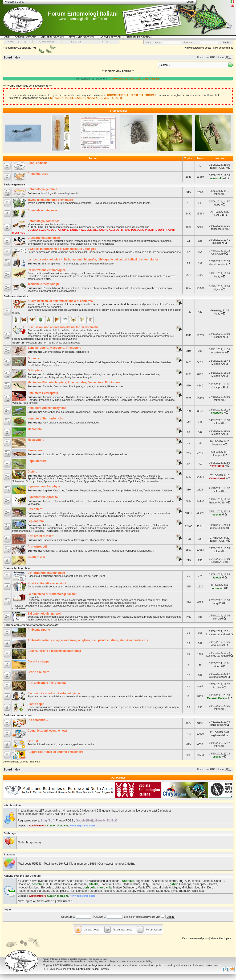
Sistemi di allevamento (94, 288)
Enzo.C (118, 884)
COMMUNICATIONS (26, 37)
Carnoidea (91, 476)
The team (35, 762)
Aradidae (98, 397)
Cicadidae (97, 412)
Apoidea (48, 501)
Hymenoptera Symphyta (44, 486)
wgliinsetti (217, 735)
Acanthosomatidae (54, 397)
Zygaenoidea (116, 531)
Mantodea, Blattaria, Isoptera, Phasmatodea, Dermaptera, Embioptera (74, 382)
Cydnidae (167, 397)
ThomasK (185, 891)
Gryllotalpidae (75, 374)
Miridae (57, 400)
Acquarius (217, 645)
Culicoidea (139, 476)
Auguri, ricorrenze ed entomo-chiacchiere (55, 752)
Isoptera (88, 386)
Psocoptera (49, 540)
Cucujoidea (145, 513)
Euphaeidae (138, 362)
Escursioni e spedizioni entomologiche (54, 693)
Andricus (128, 881)
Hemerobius (217, 466)
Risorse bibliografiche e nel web (61, 288)
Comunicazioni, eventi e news (48, 731)
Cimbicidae (72, 490)
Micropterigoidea (125, 528)
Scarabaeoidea (85, 516)
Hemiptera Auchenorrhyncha (47, 408)
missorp (217, 243)
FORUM (33, 741)
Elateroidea (49, 516)
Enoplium (106, 884)
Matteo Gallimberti (125, 888)
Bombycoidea (78, 525)
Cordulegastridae (105, 362)
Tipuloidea (134, 481)
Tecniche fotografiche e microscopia (151, 288)
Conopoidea (125, 476)
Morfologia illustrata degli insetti (59, 193)
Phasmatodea (115, 386)
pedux (55, 891)
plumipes (217, 455)
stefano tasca (217, 677)
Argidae (47, 490)
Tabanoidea (105, 481)
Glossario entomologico (44, 238)
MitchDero (207, 888)
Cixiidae (109, 412)
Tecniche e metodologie (44, 284)
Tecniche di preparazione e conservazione (52, 291)
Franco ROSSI (217, 168)
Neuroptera (35, 450)
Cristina (130, 864)
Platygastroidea (145, 501)
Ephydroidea (35, 478)
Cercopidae (68, 412)
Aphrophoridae (51, 412)
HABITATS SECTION (110, 37)
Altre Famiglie (165, 412)
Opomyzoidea (149, 478)
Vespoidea (34, 504)
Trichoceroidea (150, 481)
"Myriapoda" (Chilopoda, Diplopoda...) (132, 551)
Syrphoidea (90, 481)
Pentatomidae (93, 400)
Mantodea (100, 386)
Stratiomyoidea (73, 481)
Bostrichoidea (51, 513)
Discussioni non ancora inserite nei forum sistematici (63, 327)
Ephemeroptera (52, 352)
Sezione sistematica (16, 296)
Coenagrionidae (85, 362)
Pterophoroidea (21, 531)
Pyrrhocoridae (110, 400)
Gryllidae (60, 374)
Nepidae (78, 400)
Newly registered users (83, 826)
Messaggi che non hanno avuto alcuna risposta (53, 343)
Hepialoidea (70, 528)
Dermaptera (61, 386)
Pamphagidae (130, 374)
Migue (176, 888)
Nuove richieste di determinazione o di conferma (60, 301)
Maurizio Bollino (217, 698)
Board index (12, 58)
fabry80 (217, 603)
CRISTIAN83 (217, 562)
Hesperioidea (86, 528)
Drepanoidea (125, 525)
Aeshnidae (49, 362)
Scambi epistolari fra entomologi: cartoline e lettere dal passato (77, 264)
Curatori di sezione (58, 826)
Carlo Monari (217, 478)
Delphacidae (122, 412)
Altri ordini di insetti (41, 536)
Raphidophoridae (37, 377)
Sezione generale (14, 184)
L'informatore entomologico (46, 573)
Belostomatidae (114, 397)
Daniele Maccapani (75, 884)
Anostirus (158, 881)
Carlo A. (219, 881)
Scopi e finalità (38, 163)
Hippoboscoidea (53, 478)
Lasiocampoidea (105, 528)
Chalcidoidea (61, 501)
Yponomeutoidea (97, 531)
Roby (217, 205)
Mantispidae (100, 454)
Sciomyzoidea (34, 481)
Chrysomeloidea (127, 513)
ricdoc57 (109, 891)
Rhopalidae (141, 400)
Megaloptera (36, 440)
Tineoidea (66, 531)
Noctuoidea (143, 528)
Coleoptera (35, 509)
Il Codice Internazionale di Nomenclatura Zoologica (62, 249)
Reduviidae (126, 400)
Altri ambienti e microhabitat (47, 683)
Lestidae (166, 362)
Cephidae (59, 490)
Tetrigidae (70, 377)
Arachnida (49, 551)
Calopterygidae (65, 362)
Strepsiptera (81, 540)
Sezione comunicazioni (18, 715)
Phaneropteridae (149, 374)
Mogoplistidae (92, 374)
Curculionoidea (161, 513)
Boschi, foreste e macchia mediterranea (54, 651)
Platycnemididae (51, 365)
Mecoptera (35, 429)
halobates (217, 413)
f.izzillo (217, 687)
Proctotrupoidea (165, 501)
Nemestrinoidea (104, 478)
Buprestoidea (68, 513)
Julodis (217, 578)
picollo (64, 891)
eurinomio (217, 588)
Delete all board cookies (15, 762)
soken (217, 194)
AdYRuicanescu (95, 881)
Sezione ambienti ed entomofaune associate (31, 625)
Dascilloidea (35, 516)
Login (7, 909)
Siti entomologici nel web (45, 614)
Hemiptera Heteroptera (43, 393)
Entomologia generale (42, 189)
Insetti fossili (36, 557)
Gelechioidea (160, 525)
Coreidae (142, 397)
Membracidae (149, 412)
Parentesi (43, 891)
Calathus (207, 881)
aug (181, 881)
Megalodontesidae (91, 490)
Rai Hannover (78, 891)
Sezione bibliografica (17, 568)
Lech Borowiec (44, 888)
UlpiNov (217, 215)
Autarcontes (192, 881)
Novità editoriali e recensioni (47, 583)
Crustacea (62, 551)
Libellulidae (34, 365)
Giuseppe (217, 337)
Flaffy (217, 276)
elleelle (217, 757)
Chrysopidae (67, 454)
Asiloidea (64, 476)
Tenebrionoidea (135, 516)
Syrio (217, 289)
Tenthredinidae (152, 490)
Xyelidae (167, 490)
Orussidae (109, 490)
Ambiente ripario (39, 630)
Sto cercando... (38, 720)
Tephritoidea (120, 481)
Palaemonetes (27, 891)
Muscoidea (87, 478)
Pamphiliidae (123, 490)
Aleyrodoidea (50, 423)
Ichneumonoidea (125, 501)
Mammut (217, 444)
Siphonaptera (65, 540)
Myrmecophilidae (111, 374)
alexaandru (113, 881)
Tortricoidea (79, 531)
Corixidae (154, 397)
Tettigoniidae (56, 377)
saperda (121, 891)
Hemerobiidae (84, 454)
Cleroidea (111, 513)
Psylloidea (93, 423)
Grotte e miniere (38, 672)
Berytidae (130, 397)
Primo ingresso (38, 174)
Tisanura (112, 540)
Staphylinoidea (117, 516)
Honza (217, 619)
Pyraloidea (37, 531)
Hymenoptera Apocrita (43, 497)
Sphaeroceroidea (53, 481)
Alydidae (70, 397)
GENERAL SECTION (53, 37)
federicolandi (132, 884)
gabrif (174, 884)
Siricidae (137, 490)
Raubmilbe (95, 891)
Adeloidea (49, 525)
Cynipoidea (93, 501)
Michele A (217, 364)
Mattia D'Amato (147, 888)
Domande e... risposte (42, 210)
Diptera (32, 472)
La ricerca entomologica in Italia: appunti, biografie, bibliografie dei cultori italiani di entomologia (93, 260)
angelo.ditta (143, 881)
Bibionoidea (77, 476)
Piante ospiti (36, 704)
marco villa (217, 178)
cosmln (217, 515)
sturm (217, 666)
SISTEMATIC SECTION (81, 37)
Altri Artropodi (37, 547)
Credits (105, 969)
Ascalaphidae (51, 454)
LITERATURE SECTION (139, 37)
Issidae (135, 412)
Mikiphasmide (190, 888)
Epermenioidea (142, 525)
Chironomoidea (108, 476)
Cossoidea (110, 525)
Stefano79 (163, 891)
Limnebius (75, 888)
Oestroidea (133, 478)
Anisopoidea (50, 476)
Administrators (37, 826)
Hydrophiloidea (66, 516)
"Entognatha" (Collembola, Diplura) (89, 551)
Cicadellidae (83, 412)
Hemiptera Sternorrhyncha (45, 419)
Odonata (33, 358)
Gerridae (33, 400)
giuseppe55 (217, 725)
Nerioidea (120, 478)
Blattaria (48, 386)
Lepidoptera (36, 521)
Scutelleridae (156, 400)
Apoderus (171, 881)
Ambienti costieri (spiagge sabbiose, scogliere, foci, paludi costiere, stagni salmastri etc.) (88, 640)
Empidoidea (154, 476)
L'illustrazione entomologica (47, 270)
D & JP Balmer (53, 884)
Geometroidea (36, 528)
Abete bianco (75, 881)
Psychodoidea (166, 478)
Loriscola (89, 888)
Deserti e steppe (39, 662)
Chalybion (217, 254)
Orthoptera (35, 370)
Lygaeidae (45, 400)
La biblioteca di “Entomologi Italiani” (52, 594)
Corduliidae (123, 362)
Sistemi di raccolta (119, 288)
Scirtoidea (101, 516)
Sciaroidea (18, 481)
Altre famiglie (85, 377)
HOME (6, 37)
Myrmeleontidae (118, 454)
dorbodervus (217, 352)
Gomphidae (153, 362)
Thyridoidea (52, 531)
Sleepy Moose (136, 891)
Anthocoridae (84, 397)
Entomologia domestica (43, 221)
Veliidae (17, 403)
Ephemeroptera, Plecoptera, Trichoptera (54, 348)
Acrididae (48, 374)
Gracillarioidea (54, 528)
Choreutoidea (95, 525)
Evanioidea (108, 501)
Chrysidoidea (78, 501)
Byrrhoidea (83, 513)
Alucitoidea (62, 525)
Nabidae (67, 400)
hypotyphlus (25, 888)
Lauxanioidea (71, 478)
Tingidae (170, 400)
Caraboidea (97, 513)
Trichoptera (82, 352)
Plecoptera (68, 352)
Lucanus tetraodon (217, 634)
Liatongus (61, 888)
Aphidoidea (66, 423)
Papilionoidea (159, 528)
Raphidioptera (37, 461)
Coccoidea (80, 423)
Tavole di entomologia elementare (50, 200)
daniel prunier (217, 264)
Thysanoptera (97, 540)
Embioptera (75, 386)
